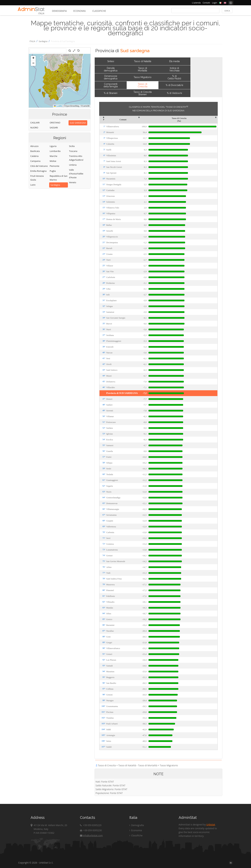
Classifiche (99, 11)
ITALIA (32, 41)
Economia (79, 11)
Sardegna (43, 41)
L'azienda (196, 3)
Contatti (206, 3)
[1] (187, 106)
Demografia (59, 11)
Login (215, 3)
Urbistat (211, 825)
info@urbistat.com (91, 835)
